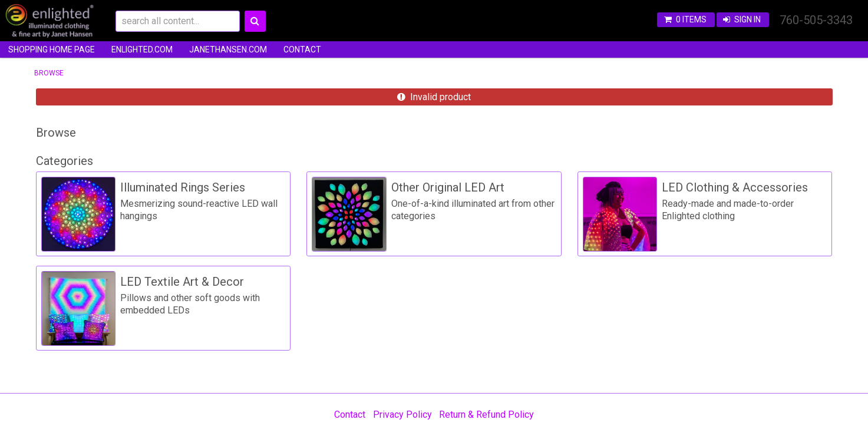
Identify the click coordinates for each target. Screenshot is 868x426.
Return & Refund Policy (486, 415)
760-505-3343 (816, 20)
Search (255, 21)
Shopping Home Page (52, 49)
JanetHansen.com (228, 49)
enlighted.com (142, 49)
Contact (302, 49)
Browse (49, 73)
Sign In (747, 19)
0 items (691, 19)
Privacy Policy (402, 415)
